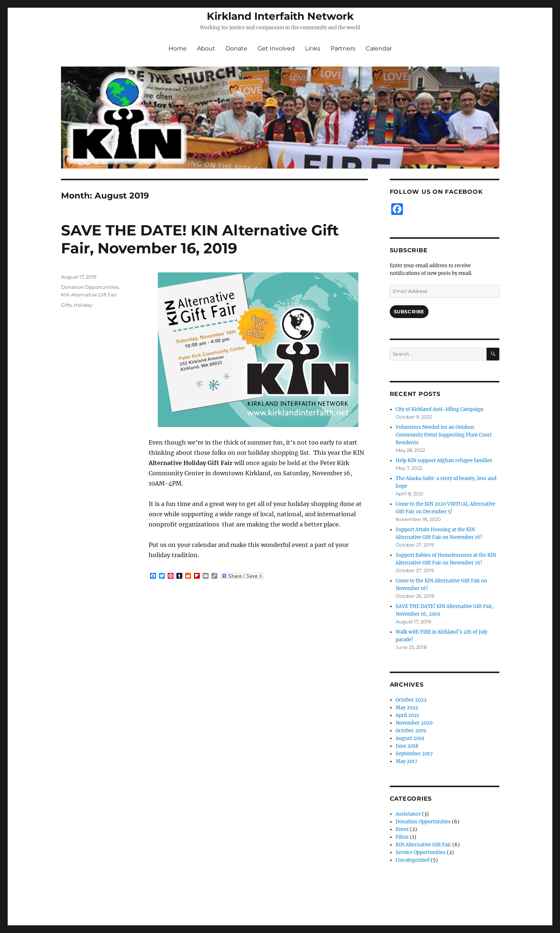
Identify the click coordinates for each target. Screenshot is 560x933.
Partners (343, 48)
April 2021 (407, 715)
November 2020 (414, 723)
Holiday (83, 305)
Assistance (408, 814)
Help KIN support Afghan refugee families (444, 460)
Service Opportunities (421, 852)
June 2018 (407, 746)
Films (402, 837)
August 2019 (410, 738)
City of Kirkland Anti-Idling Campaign (440, 409)
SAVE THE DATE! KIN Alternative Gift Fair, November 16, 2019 (200, 239)
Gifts (66, 305)
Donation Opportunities (90, 287)
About (206, 48)
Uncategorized (413, 860)
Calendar (379, 48)
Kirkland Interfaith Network (280, 16)
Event (402, 829)
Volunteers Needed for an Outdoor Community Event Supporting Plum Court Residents (444, 435)
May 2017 (407, 761)
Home (178, 48)
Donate (236, 48)
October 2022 (411, 700)
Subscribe (409, 311)
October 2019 (411, 731)
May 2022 (407, 708)
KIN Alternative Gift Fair (89, 295)
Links (313, 48)
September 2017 (414, 754)
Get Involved (276, 48)
